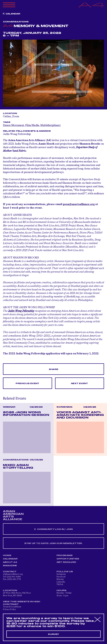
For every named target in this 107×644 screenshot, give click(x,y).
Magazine (10, 566)
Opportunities (68, 559)
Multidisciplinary (50, 125)
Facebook (61, 577)
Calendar (13, 14)
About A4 (10, 562)
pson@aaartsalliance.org (79, 204)
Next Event (79, 383)
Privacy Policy (9, 609)
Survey (53, 634)
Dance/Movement (14, 125)
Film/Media (32, 125)
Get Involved (66, 562)
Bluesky (60, 579)
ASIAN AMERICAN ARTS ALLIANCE (13, 515)
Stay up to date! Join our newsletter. (53, 543)
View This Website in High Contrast (21, 603)
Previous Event (27, 383)
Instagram (61, 574)
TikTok (60, 584)
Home (7, 555)
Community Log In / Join (53, 529)
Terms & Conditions (12, 607)
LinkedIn (61, 582)
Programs (65, 555)
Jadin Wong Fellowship (17, 134)
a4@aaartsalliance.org (13, 574)
